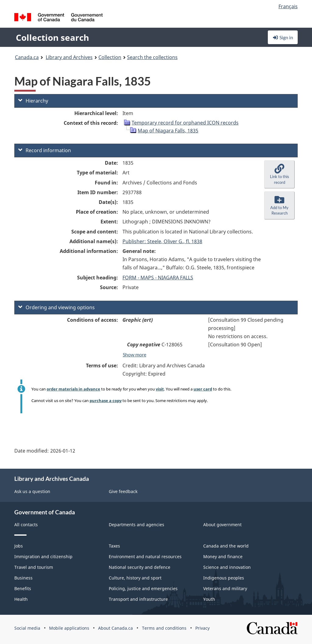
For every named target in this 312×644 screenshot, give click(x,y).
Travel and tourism (34, 567)
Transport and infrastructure (138, 599)
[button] (279, 174)
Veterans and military (225, 588)
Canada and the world (226, 546)
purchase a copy (106, 401)
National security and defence (140, 567)
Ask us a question (32, 491)
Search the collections (152, 57)
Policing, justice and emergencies (143, 588)
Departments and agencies (136, 525)
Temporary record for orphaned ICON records (185, 123)
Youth (209, 599)
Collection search (52, 37)
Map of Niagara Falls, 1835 (168, 131)
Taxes (114, 546)
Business (23, 578)
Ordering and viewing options (57, 307)
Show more (135, 354)
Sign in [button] (283, 37)
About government (222, 525)
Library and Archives (69, 57)
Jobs (19, 546)
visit (160, 389)
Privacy (202, 628)
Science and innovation (227, 567)
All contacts (26, 525)
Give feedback (123, 491)
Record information (45, 150)
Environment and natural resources (145, 556)
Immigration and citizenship (43, 556)
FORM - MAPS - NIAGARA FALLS (158, 278)
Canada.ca (27, 57)
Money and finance (223, 556)
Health (21, 599)
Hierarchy (33, 101)
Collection (110, 57)
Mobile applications (69, 628)
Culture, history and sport (135, 578)
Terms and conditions (164, 628)
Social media (27, 628)
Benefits (23, 588)
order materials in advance (73, 389)
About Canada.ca (115, 628)
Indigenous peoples (224, 578)
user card (203, 389)
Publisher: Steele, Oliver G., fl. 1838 (162, 241)
